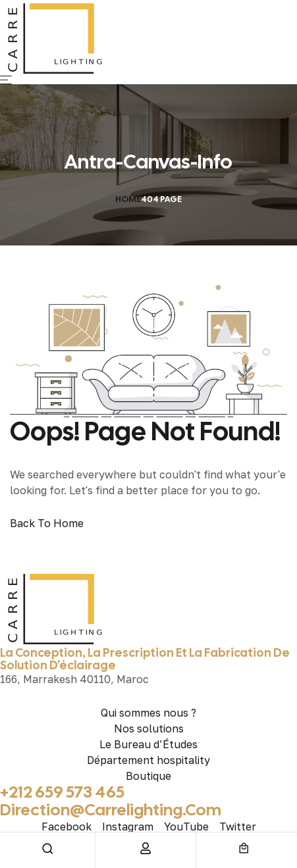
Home (128, 199)
